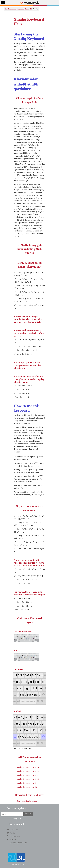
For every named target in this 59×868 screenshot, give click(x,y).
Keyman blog (15, 836)
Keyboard (21, 9)
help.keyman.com (11, 9)
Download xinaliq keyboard (28, 801)
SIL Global (21, 864)
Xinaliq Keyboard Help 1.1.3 (28, 771)
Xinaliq (27, 9)
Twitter (13, 833)
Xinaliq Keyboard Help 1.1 (27, 783)
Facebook (14, 830)
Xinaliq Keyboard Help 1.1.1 (28, 779)
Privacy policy (17, 819)
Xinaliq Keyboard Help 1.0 (27, 787)
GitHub (13, 839)
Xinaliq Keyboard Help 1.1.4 (28, 767)
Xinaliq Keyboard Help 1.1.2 (28, 775)
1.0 (31, 9)
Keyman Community (18, 843)
